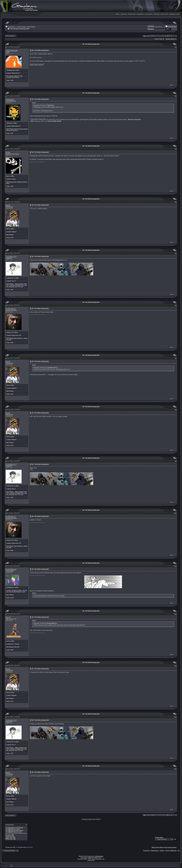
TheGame (10, 99)
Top (179, 851)
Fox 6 (8, 617)
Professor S (11, 309)
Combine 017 (11, 257)
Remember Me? (171, 27)
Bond (8, 205)
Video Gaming (31, 27)
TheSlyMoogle (12, 51)
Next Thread (96, 819)
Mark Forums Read (157, 847)
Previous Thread (87, 819)
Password (151, 29)
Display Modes (170, 39)
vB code (8, 835)
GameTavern (12, 27)
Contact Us (146, 851)
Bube (8, 152)
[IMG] (7, 838)
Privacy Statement (171, 851)
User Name (151, 26)
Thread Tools (158, 39)
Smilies (8, 836)
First (153, 36)
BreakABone (11, 569)
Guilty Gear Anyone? (37, 65)
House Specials (21, 27)
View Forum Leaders (170, 847)
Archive (162, 851)
